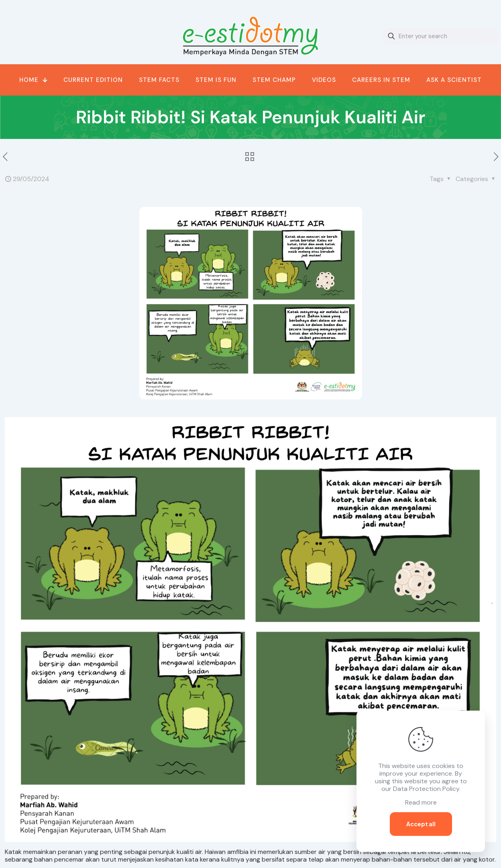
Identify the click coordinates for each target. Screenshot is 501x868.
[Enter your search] (441, 36)
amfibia (238, 852)
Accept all (421, 824)
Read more (421, 802)
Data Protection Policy (426, 789)
